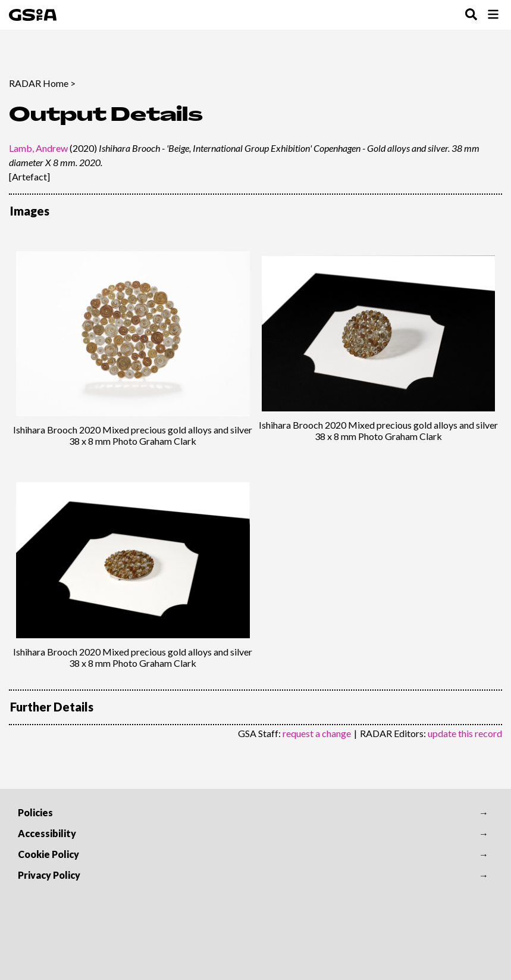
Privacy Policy (49, 875)
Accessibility (47, 833)
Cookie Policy (48, 854)
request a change (317, 733)
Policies (35, 812)
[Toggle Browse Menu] (493, 15)
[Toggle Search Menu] (471, 15)
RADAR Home (39, 83)
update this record (465, 733)
